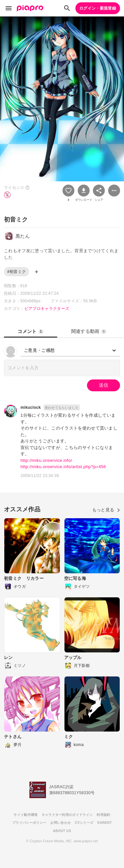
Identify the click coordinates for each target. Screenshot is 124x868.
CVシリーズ (84, 823)
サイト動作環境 (25, 815)
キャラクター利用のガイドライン (67, 815)
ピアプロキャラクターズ (47, 309)
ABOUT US (62, 831)
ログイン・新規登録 (98, 8)
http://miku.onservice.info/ (46, 460)
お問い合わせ (61, 823)
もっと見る (106, 510)
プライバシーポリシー (29, 823)
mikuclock (31, 407)
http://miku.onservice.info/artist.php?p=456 (63, 467)
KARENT (104, 823)
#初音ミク (17, 272)
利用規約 (103, 815)
